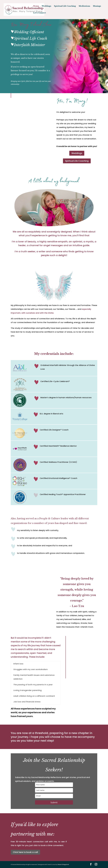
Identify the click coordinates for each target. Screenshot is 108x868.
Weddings (46, 6)
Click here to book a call (25, 852)
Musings (97, 6)
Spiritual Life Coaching (65, 6)
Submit (54, 802)
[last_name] (54, 790)
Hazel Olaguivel (63, 864)
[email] (54, 796)
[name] (54, 785)
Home (36, 6)
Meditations (84, 6)
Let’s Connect (40, 13)
